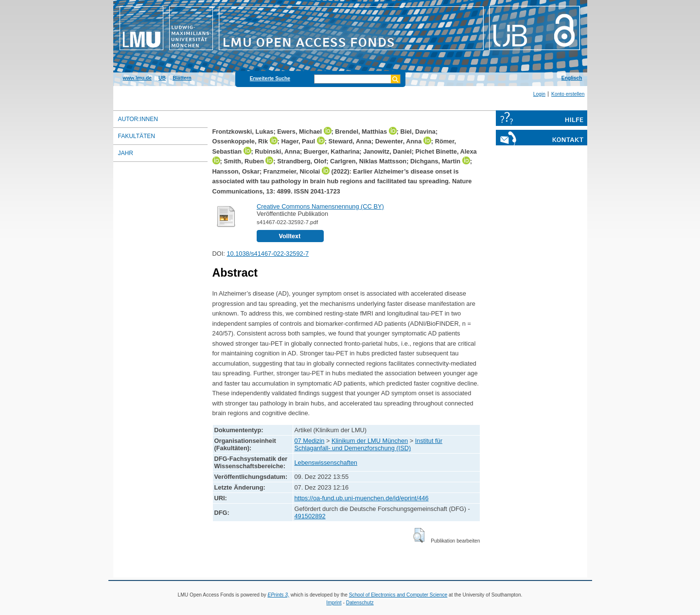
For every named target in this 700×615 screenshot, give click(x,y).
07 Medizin (310, 441)
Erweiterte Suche (270, 79)
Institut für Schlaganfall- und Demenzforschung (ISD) (368, 444)
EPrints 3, (278, 595)
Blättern (182, 78)
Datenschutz (360, 603)
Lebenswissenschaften (326, 463)
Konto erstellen (568, 94)
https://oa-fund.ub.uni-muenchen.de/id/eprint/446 (362, 498)
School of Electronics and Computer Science (398, 595)
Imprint (334, 603)
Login (539, 94)
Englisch (572, 78)
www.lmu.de (137, 78)
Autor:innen (138, 119)
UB (162, 78)
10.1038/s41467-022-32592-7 (268, 254)
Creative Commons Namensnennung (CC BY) (320, 206)
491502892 (310, 516)
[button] (419, 535)
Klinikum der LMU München (370, 441)
